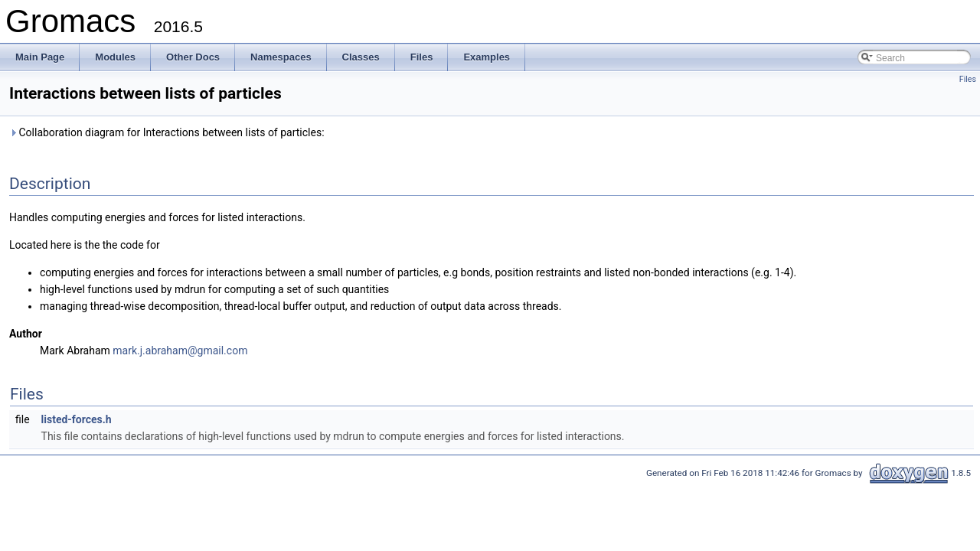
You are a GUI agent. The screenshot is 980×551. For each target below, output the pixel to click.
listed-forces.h (77, 419)
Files (968, 79)
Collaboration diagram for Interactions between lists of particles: (167, 132)
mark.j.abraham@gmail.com (180, 350)
